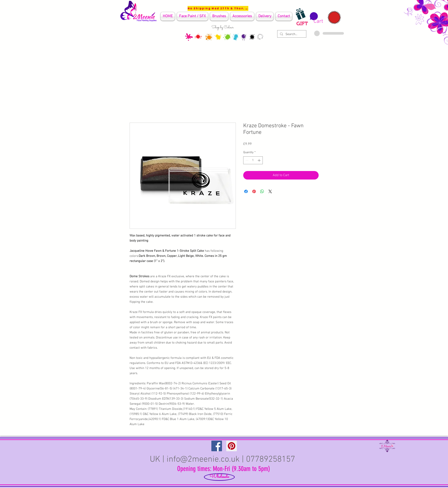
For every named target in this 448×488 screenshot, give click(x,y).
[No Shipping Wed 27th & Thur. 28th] (218, 8)
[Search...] (291, 34)
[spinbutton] (253, 160)
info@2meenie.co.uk (203, 460)
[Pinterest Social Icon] (232, 446)
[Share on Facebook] (246, 191)
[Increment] (259, 160)
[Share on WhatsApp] (262, 191)
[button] (316, 18)
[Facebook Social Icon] (217, 446)
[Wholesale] (219, 477)
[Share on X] (270, 191)
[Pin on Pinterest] (254, 191)
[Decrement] (247, 160)
